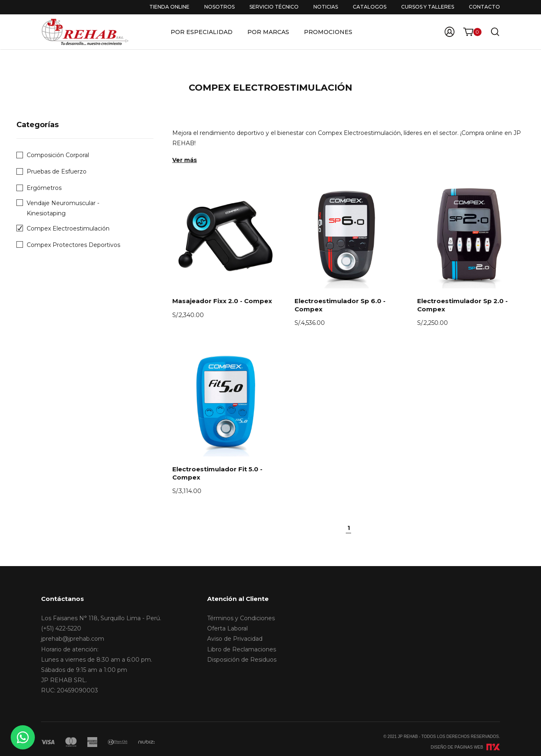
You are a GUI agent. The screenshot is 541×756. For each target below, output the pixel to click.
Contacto (484, 7)
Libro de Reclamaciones (242, 649)
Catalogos (370, 7)
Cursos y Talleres (428, 7)
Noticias (326, 7)
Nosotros (219, 7)
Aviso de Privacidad (235, 639)
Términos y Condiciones (241, 618)
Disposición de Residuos (242, 660)
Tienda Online (169, 7)
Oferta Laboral (227, 628)
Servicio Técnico (274, 7)
